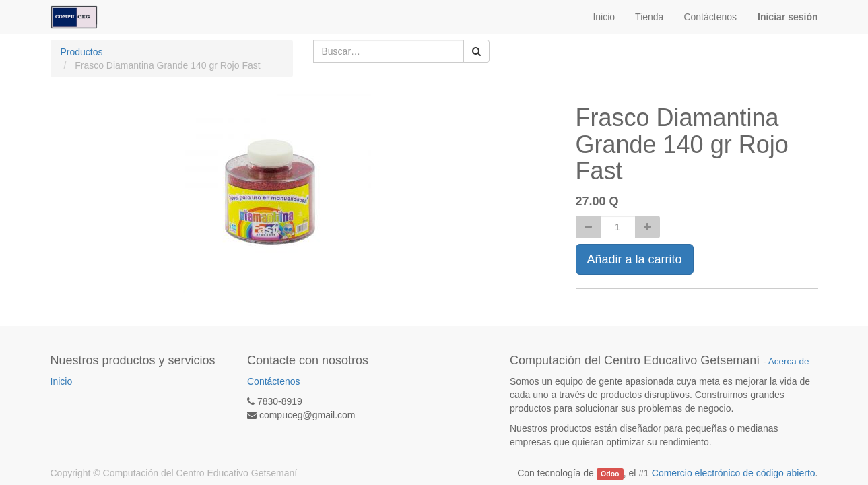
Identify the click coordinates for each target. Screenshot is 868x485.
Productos (82, 52)
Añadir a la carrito (635, 259)
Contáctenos (274, 381)
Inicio (62, 381)
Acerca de (789, 361)
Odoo (610, 474)
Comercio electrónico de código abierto (734, 473)
